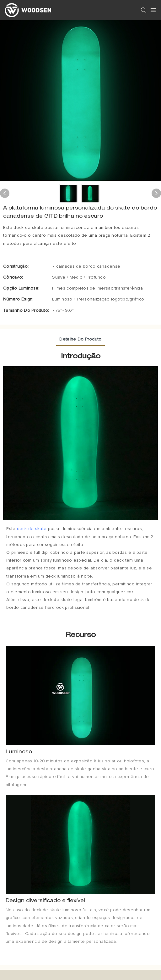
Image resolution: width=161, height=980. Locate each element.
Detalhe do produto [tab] (80, 339)
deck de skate (32, 529)
